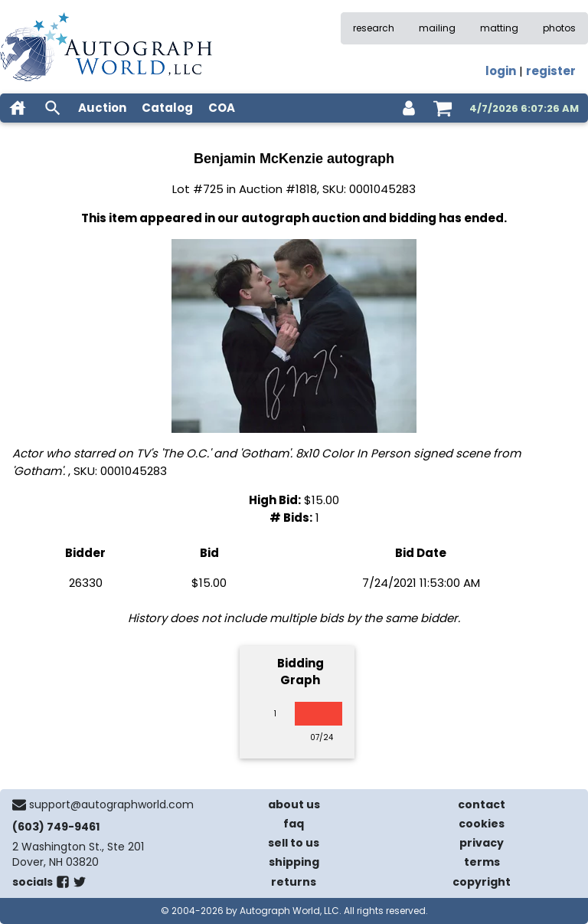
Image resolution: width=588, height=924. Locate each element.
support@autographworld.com (111, 804)
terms (482, 862)
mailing (437, 28)
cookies (482, 824)
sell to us (294, 843)
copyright (482, 882)
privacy (482, 843)
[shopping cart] (443, 108)
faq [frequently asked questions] (294, 824)
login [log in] (501, 71)
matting (499, 28)
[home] (18, 108)
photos (559, 28)
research (374, 28)
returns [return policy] (294, 882)
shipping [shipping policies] (294, 862)
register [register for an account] (551, 71)
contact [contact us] (482, 804)
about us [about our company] (294, 804)
